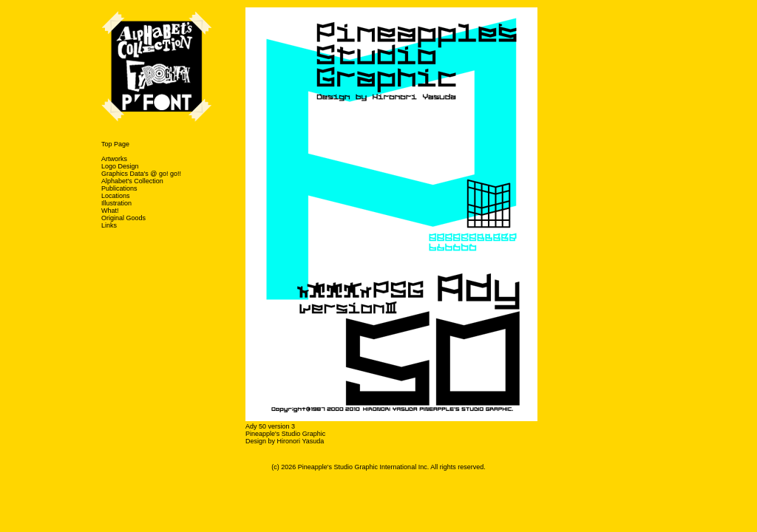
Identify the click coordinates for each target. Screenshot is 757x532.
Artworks (114, 159)
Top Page (115, 144)
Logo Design (120, 166)
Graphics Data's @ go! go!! (141, 174)
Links (109, 225)
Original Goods (123, 218)
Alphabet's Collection (132, 181)
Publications (119, 188)
